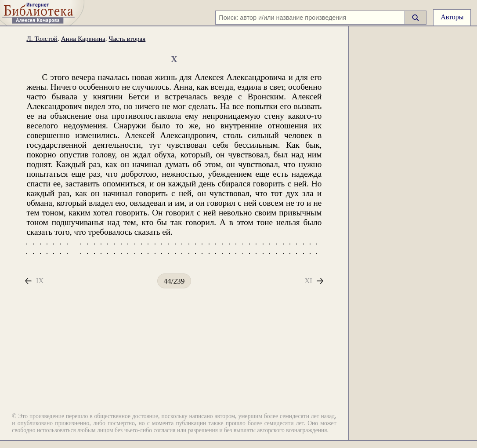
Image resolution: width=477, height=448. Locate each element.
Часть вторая (127, 44)
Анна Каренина (83, 44)
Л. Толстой (42, 44)
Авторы (452, 17)
